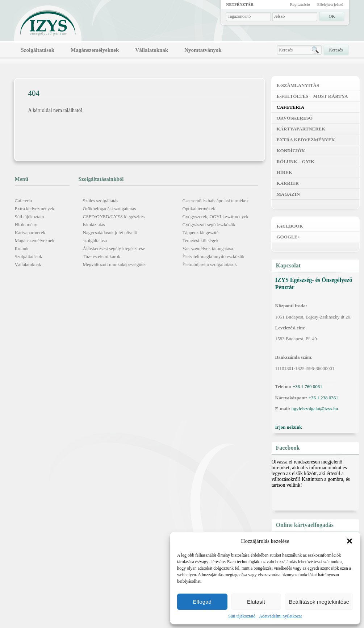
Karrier (288, 183)
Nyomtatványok (203, 50)
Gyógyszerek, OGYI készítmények (216, 217)
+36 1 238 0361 (323, 398)
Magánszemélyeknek (95, 50)
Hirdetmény (26, 224)
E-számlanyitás (298, 85)
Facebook (290, 226)
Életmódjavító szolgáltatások (210, 264)
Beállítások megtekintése (319, 602)
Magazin (288, 194)
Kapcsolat (288, 265)
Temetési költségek (201, 240)
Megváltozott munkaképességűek (114, 264)
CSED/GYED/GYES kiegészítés (114, 217)
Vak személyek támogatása (208, 248)
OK (332, 16)
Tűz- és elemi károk (102, 256)
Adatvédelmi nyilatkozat (280, 616)
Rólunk (22, 248)
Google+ (288, 237)
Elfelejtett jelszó (330, 4)
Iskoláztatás (94, 224)
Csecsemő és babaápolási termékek (216, 201)
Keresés (336, 50)
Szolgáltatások (38, 50)
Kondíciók (291, 151)
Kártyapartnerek (30, 232)
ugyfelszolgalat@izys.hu (315, 409)
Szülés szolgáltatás (101, 201)
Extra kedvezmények (35, 209)
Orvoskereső (295, 118)
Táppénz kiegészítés (202, 232)
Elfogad (202, 602)
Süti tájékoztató (242, 616)
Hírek (284, 172)
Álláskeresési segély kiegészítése (114, 248)
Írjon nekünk (289, 427)
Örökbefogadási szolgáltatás (110, 209)
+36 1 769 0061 (307, 386)
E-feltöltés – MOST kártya (312, 96)
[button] (350, 541)
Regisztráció (300, 4)
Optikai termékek (199, 209)
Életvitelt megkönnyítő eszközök (214, 256)
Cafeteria (24, 201)
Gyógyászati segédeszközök (209, 224)
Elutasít (256, 602)
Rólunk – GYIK (296, 161)
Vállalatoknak (152, 50)
